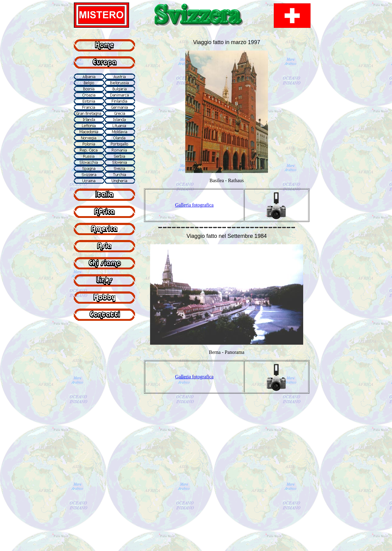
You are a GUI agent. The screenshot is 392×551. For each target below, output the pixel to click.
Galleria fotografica (194, 205)
